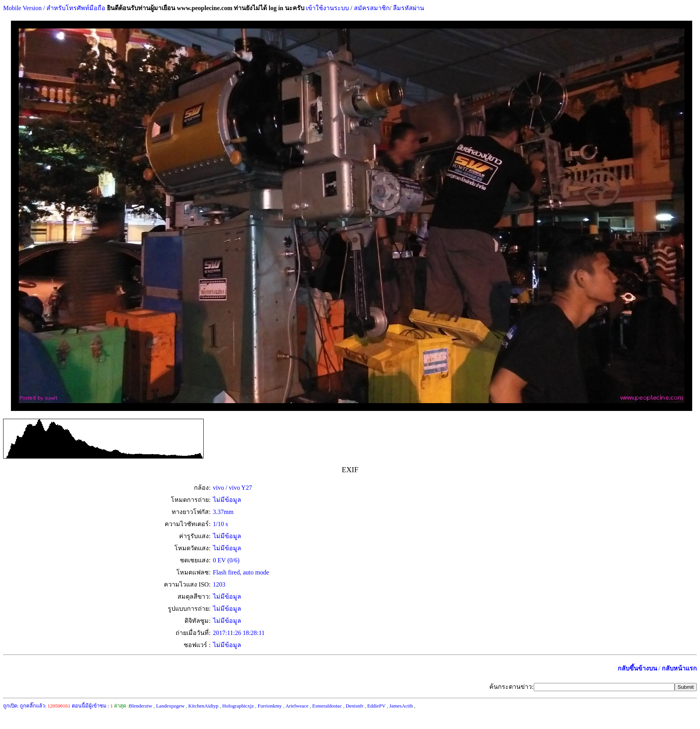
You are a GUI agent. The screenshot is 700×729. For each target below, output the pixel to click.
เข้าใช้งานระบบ (327, 8)
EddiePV (376, 706)
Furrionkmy (270, 706)
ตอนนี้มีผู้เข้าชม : (92, 706)
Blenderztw (140, 706)
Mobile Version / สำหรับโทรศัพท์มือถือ (54, 8)
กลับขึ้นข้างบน (637, 668)
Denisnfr (355, 706)
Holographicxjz (238, 706)
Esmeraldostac (327, 706)
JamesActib (401, 706)
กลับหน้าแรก (679, 668)
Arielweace (297, 706)
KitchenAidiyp (203, 706)
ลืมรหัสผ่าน (408, 8)
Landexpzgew (170, 706)
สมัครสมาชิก (372, 8)
